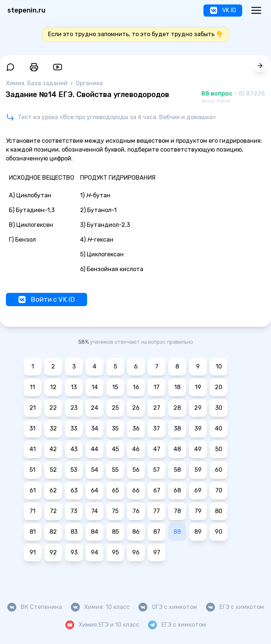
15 (115, 387)
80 (219, 511)
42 (53, 449)
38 (177, 428)
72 (53, 511)
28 (177, 408)
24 (95, 408)
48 (177, 449)
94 (95, 552)
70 (219, 490)
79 (198, 511)
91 (33, 552)
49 (198, 449)
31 (32, 428)
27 (157, 408)
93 (74, 552)
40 (219, 428)
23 (74, 408)
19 (198, 387)
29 (198, 408)
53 (74, 470)
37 (157, 428)
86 (136, 532)
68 (177, 490)
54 (95, 470)
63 (74, 490)
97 (157, 552)
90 (219, 532)
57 (157, 470)
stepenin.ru (26, 10)
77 (157, 511)
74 (95, 511)
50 (219, 449)
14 (95, 387)
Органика (89, 83)
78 (177, 511)
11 (32, 387)
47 (157, 449)
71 (32, 511)
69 (198, 490)
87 (157, 532)
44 (95, 449)
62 (53, 490)
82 (53, 532)
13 (74, 387)
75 (115, 511)
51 (32, 470)
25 (115, 408)
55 (115, 470)
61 (33, 490)
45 (115, 449)
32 (53, 428)
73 (74, 511)
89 (198, 532)
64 (95, 490)
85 (115, 532)
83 (74, 532)
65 (115, 490)
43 (74, 449)
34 (95, 428)
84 (95, 532)
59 (198, 470)
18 (177, 387)
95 (115, 552)
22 (53, 408)
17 (157, 387)
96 (136, 552)
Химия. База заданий (37, 83)
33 (74, 428)
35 (115, 428)
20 (219, 387)
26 (136, 408)
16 (136, 387)
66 (136, 490)
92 (53, 552)
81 (33, 532)
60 (219, 470)
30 (219, 408)
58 (177, 470)
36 (136, 428)
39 (198, 428)
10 (219, 366)
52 (53, 470)
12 (53, 387)
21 (33, 408)
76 (136, 511)
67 (157, 490)
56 (136, 470)
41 (33, 449)
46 (136, 449)
